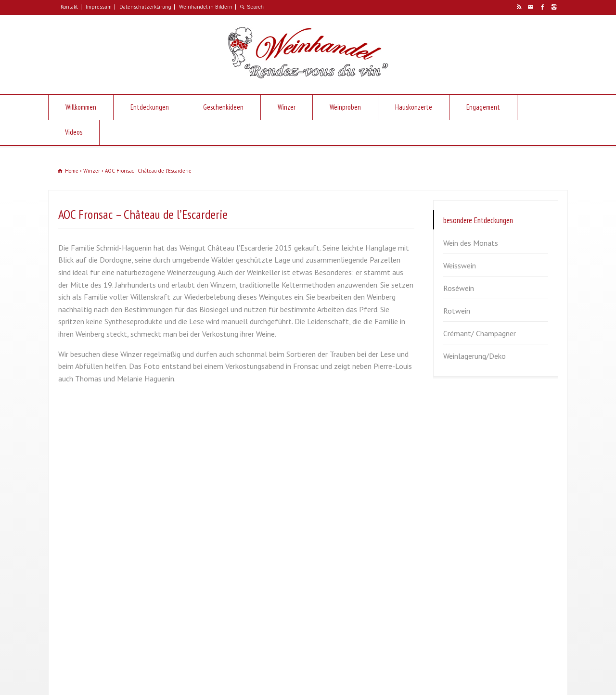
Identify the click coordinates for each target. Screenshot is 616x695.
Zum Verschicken (467, 583)
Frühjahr (454, 470)
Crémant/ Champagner (480, 333)
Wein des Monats (471, 243)
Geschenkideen (223, 107)
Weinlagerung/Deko (475, 356)
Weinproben (345, 107)
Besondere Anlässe (471, 560)
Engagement (483, 107)
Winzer (287, 107)
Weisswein (460, 265)
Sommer (454, 493)
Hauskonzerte (414, 107)
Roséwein (459, 288)
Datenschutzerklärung (145, 7)
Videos (74, 132)
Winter (451, 538)
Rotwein (457, 311)
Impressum (99, 7)
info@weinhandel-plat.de (111, 537)
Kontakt (69, 7)
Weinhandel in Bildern (206, 7)
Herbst (451, 515)
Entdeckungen (150, 107)
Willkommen (81, 107)
